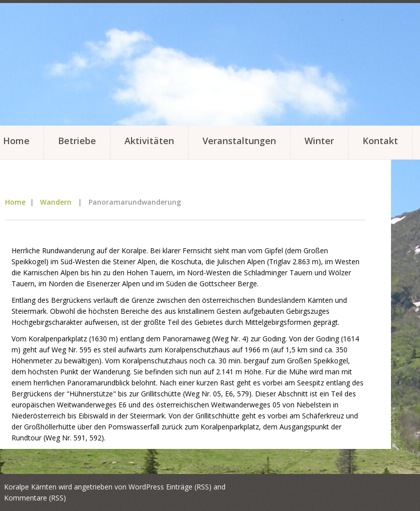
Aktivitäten (149, 141)
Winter (319, 141)
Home (15, 202)
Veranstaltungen (239, 141)
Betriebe (77, 141)
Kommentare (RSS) (35, 498)
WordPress (146, 487)
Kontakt (380, 141)
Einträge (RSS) (189, 487)
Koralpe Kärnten (30, 487)
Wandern (56, 202)
